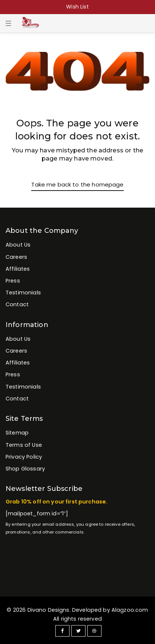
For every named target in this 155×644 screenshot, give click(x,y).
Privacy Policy (24, 457)
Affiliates (18, 269)
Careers (16, 257)
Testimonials (23, 293)
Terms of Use (24, 445)
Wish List (77, 7)
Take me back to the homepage (77, 184)
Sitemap (17, 433)
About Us (18, 245)
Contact (17, 304)
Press (13, 281)
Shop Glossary (25, 469)
